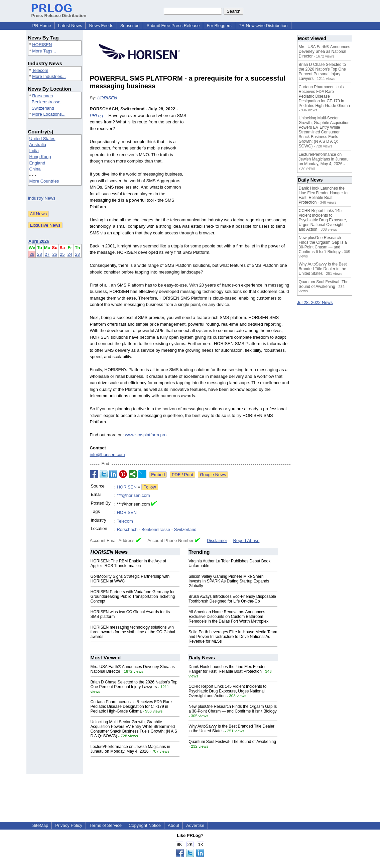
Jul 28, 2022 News (315, 302)
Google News (213, 475)
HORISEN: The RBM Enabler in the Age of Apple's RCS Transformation (129, 563)
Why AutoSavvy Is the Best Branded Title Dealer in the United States (323, 269)
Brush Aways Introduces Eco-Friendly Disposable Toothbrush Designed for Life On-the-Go (232, 599)
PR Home (42, 26)
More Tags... (44, 51)
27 (47, 254)
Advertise (195, 825)
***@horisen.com (133, 495)
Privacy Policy (69, 825)
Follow (150, 487)
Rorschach (42, 96)
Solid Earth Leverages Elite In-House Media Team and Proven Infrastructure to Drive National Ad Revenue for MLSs (233, 637)
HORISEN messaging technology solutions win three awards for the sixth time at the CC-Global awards (133, 632)
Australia (38, 145)
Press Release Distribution (59, 13)
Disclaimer (217, 540)
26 (54, 254)
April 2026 (39, 241)
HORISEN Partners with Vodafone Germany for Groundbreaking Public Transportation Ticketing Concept (133, 596)
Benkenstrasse (46, 102)
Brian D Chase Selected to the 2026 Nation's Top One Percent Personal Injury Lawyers (134, 684)
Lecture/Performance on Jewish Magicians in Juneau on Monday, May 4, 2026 (131, 749)
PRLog (97, 116)
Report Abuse (246, 540)
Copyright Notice (145, 825)
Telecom (40, 70)
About (173, 825)
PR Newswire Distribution (263, 26)
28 (39, 254)
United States (42, 139)
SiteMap (40, 825)
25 (62, 254)
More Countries (44, 181)
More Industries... (49, 76)
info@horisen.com (107, 455)
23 (77, 254)
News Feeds (101, 26)
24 (70, 254)
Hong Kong (40, 157)
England (37, 163)
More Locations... (49, 114)
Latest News (70, 26)
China (35, 169)
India (34, 151)
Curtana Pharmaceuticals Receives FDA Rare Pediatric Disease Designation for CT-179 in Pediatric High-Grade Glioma (131, 707)
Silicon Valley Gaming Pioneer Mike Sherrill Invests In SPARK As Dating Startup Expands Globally (229, 581)
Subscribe (130, 26)
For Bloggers (219, 26)
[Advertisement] (240, 155)
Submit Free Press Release (173, 26)
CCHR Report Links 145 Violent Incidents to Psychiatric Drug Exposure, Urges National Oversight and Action (227, 691)
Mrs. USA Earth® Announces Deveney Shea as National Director (325, 51)
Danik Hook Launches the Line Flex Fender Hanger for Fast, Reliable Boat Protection (227, 669)
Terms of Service (105, 825)
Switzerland (43, 108)
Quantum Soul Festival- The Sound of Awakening (232, 742)
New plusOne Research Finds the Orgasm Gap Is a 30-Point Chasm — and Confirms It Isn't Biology (233, 709)
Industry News (42, 198)
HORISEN (42, 45)
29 (32, 254)
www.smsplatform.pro (146, 435)
